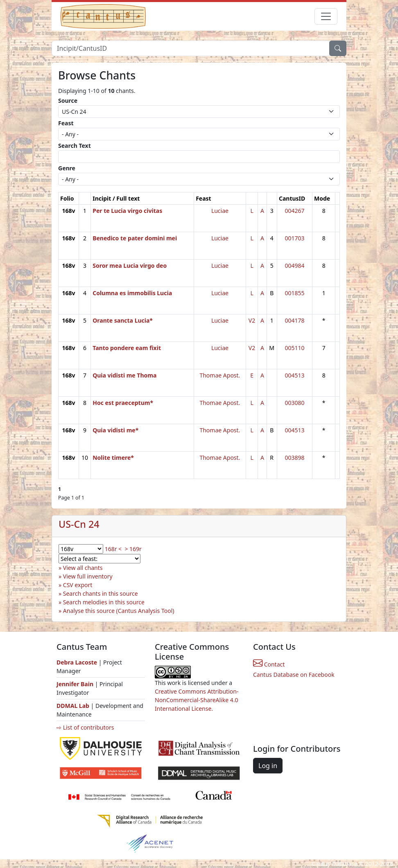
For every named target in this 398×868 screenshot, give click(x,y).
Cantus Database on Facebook (294, 675)
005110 (294, 348)
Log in (268, 766)
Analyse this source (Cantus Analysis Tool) (119, 611)
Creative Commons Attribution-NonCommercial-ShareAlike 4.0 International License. (197, 700)
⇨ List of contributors (85, 727)
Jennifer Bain (76, 684)
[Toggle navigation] (326, 16)
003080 (294, 403)
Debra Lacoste (77, 662)
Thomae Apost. (220, 375)
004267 (294, 211)
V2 (252, 320)
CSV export (78, 585)
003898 (294, 458)
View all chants (83, 568)
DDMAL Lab (73, 706)
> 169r (133, 549)
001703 (294, 238)
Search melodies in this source (104, 602)
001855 (294, 293)
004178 (294, 320)
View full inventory (88, 576)
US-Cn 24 (79, 524)
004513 (294, 375)
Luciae (220, 211)
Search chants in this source (101, 593)
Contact (269, 664)
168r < (113, 549)
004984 (294, 266)
